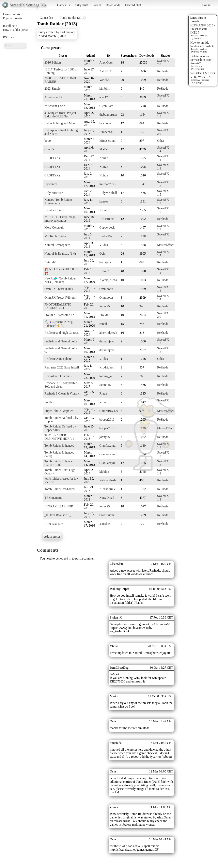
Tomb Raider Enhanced (59, 446)
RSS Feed (9, 37)
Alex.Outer (106, 62)
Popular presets (13, 18)
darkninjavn (68, 32)
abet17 (104, 97)
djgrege (198, 82)
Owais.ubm (107, 515)
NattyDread (107, 498)
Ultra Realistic (54, 524)
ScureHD (105, 385)
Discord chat (133, 5)
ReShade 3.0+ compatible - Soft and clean (62, 385)
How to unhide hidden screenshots (202, 44)
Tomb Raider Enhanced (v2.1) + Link (59, 463)
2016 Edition (53, 62)
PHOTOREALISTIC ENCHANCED (58, 306)
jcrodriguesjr (107, 367)
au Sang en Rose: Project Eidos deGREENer (60, 115)
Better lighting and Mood (60, 123)
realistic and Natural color (61, 341)
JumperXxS (107, 132)
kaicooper (106, 123)
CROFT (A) (52, 158)
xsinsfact (105, 524)
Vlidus (104, 245)
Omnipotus (106, 289)
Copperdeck (107, 227)
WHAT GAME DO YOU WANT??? (203, 75)
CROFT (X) (52, 175)
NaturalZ (50, 262)
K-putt (103, 210)
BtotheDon (106, 236)
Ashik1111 (106, 71)
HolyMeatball (108, 193)
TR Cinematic (53, 498)
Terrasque (199, 69)
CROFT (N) (52, 167)
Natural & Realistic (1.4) (60, 254)
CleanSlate (106, 106)
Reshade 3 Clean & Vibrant (62, 393)
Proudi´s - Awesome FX (60, 315)
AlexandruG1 (108, 489)
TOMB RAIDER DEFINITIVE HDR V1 (59, 437)
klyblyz (104, 472)
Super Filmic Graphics (59, 411)
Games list (64, 5)
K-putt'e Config (54, 210)
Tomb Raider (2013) (73, 18)
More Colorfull (54, 227)
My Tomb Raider (55, 236)
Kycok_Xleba (108, 280)
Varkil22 (105, 80)
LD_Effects (107, 219)
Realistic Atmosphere (58, 359)
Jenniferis (199, 38)
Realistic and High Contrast (62, 333)
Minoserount (107, 141)
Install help (10, 26)
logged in (65, 558)
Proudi (104, 315)
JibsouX (104, 271)
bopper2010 (107, 419)
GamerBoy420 (109, 411)
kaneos (104, 201)
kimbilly (105, 89)
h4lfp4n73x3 (107, 184)
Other (161, 141)
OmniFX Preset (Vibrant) (61, 298)
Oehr (102, 254)
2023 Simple (52, 89)
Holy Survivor (54, 193)
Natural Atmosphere (57, 245)
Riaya (103, 393)
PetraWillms (200, 52)
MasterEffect (165, 245)
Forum (97, 5)
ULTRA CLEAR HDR (59, 506)
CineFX (49, 149)
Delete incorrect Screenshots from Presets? (201, 60)
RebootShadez (108, 480)
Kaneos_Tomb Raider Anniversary (58, 201)
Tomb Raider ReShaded (60, 489)
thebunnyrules (108, 115)
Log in (206, 5)
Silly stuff (82, 5)
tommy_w (106, 376)
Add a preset (52, 537)
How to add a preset (16, 30)
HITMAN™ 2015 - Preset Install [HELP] (203, 29)
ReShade (163, 71)
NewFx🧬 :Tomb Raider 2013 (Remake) (60, 280)
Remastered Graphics (58, 376)
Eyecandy (51, 184)
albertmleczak (108, 333)
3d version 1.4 (53, 97)
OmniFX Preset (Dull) (59, 289)
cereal (103, 324)
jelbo (102, 402)
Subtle (48, 402)
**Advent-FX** (55, 106)
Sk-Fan (104, 149)
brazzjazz (105, 262)
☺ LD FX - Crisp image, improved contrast (60, 219)
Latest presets (12, 14)
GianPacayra (107, 446)
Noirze (104, 158)
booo (48, 141)
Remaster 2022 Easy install (62, 367)
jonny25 (104, 306)
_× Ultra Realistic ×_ (58, 515)
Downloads (113, 5)
